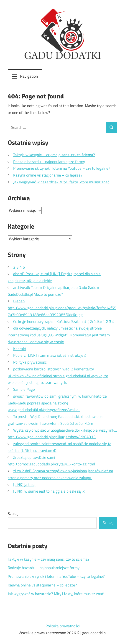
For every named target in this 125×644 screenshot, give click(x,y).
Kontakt (20, 349)
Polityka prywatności (30, 362)
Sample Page (24, 389)
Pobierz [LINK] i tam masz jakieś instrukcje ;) (50, 355)
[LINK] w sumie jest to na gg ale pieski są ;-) (49, 491)
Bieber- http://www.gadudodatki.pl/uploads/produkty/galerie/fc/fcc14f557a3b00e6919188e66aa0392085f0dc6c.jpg (62, 308)
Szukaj (13, 514)
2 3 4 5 (19, 267)
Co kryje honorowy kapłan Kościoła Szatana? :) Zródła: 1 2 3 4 (64, 322)
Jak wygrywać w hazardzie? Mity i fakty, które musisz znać (61, 182)
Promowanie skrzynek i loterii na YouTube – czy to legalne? (62, 168)
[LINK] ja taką (24, 485)
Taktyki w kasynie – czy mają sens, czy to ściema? (54, 155)
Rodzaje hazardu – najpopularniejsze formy (49, 162)
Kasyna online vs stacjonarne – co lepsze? (48, 175)
